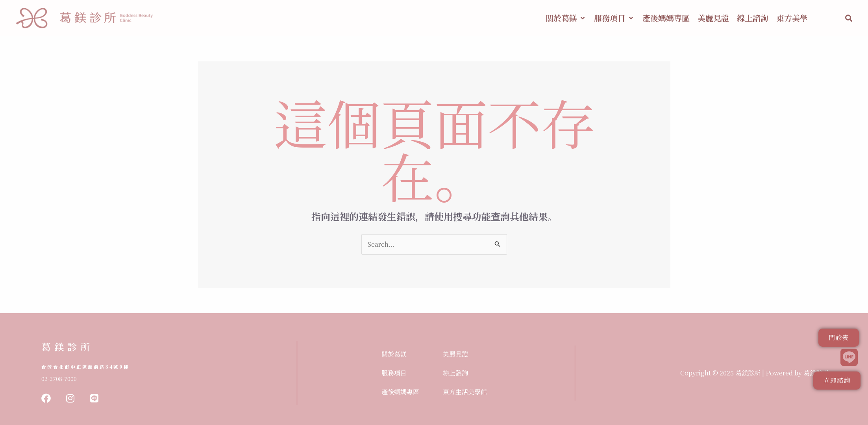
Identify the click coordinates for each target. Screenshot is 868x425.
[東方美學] (792, 18)
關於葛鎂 (394, 354)
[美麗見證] (713, 18)
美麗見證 (455, 354)
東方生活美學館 (465, 392)
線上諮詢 (455, 373)
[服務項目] (614, 18)
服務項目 (394, 373)
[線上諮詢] (753, 18)
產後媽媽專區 (400, 392)
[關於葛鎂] (566, 18)
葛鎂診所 (67, 346)
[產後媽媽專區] (666, 18)
